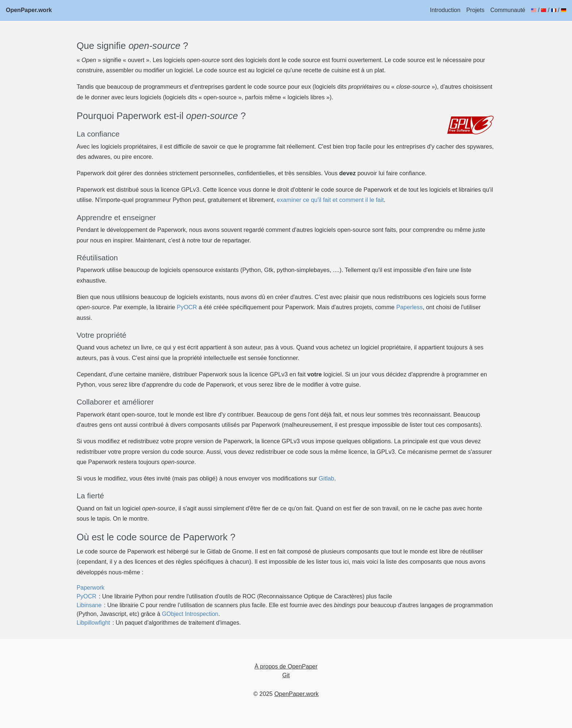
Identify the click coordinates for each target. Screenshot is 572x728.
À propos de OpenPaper (286, 666)
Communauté (508, 10)
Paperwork (90, 588)
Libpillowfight (93, 623)
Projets (475, 10)
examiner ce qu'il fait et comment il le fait (330, 200)
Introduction (445, 10)
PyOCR (187, 307)
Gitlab (327, 478)
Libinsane (89, 605)
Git (286, 675)
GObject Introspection (190, 614)
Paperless (409, 307)
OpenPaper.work (29, 10)
